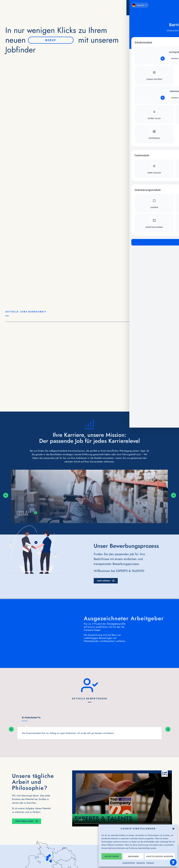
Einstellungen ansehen (160, 856)
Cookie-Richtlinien (129, 863)
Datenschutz (141, 863)
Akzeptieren (112, 856)
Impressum (150, 863)
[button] (173, 829)
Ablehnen (133, 856)
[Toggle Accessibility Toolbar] (173, 862)
